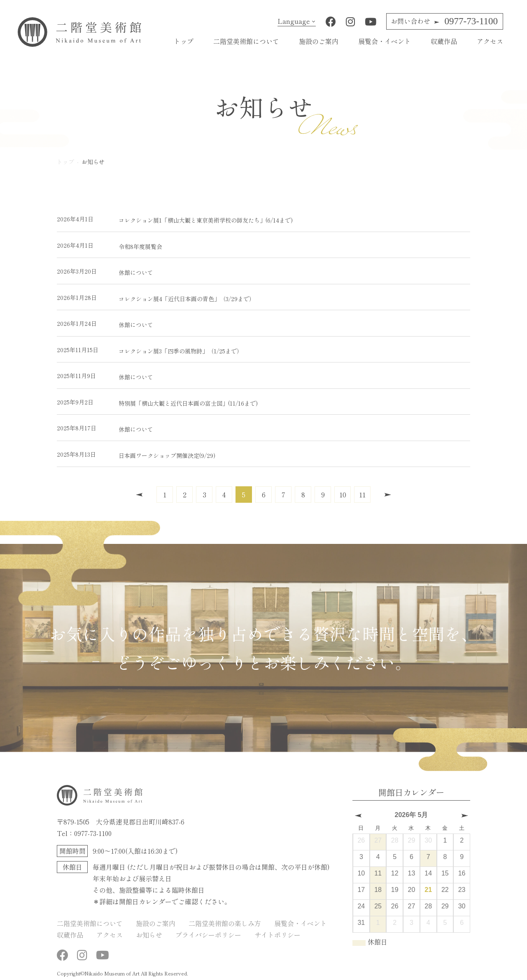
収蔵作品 (444, 41)
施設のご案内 (319, 41)
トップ (184, 41)
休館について (105, 271)
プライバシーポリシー (208, 935)
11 (362, 494)
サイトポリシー (277, 935)
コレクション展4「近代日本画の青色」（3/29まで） (156, 298)
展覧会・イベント (385, 41)
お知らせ (149, 935)
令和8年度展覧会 (110, 245)
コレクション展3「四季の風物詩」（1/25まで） (150, 350)
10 (343, 494)
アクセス (490, 41)
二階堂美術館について (246, 41)
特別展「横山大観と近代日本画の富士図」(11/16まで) (157, 402)
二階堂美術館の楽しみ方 (225, 923)
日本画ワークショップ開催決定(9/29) (136, 454)
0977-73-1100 (444, 21)
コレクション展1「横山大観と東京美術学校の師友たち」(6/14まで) (175, 219)
